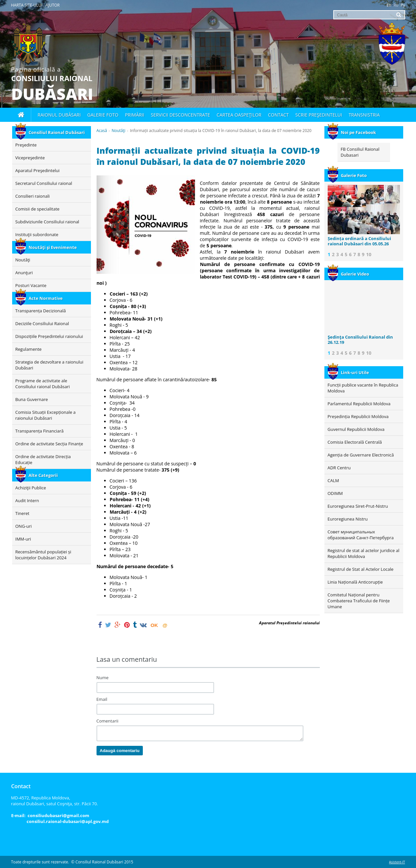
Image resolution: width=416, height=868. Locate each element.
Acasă (102, 131)
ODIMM (335, 493)
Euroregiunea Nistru (348, 519)
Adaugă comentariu (120, 751)
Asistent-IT (397, 862)
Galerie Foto (347, 175)
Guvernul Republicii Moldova (356, 429)
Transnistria (364, 115)
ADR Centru (339, 468)
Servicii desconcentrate (181, 115)
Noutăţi (119, 131)
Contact (278, 115)
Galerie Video (348, 274)
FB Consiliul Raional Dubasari (360, 152)
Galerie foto (103, 115)
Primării (135, 115)
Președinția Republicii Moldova (358, 416)
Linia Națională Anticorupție (355, 582)
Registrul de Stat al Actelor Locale (361, 569)
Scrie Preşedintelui (319, 115)
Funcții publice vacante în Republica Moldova (363, 388)
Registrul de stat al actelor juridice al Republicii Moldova (364, 553)
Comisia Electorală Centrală (355, 442)
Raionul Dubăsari (59, 115)
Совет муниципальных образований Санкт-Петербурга (361, 535)
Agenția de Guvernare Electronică (361, 455)
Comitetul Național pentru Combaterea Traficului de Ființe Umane (359, 601)
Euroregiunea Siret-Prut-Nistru (358, 506)
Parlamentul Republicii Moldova (359, 404)
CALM (333, 480)
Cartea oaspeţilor (239, 115)
